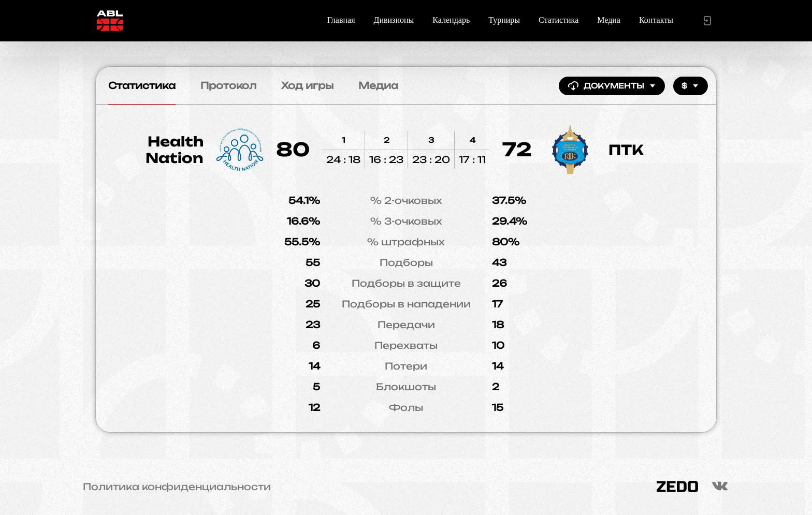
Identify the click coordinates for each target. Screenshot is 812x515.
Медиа (609, 20)
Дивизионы (394, 20)
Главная (341, 20)
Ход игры (307, 85)
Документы (612, 86)
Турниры (504, 20)
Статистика (559, 20)
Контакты (656, 20)
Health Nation (175, 150)
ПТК (626, 150)
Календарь (451, 20)
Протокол (228, 85)
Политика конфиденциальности (177, 487)
